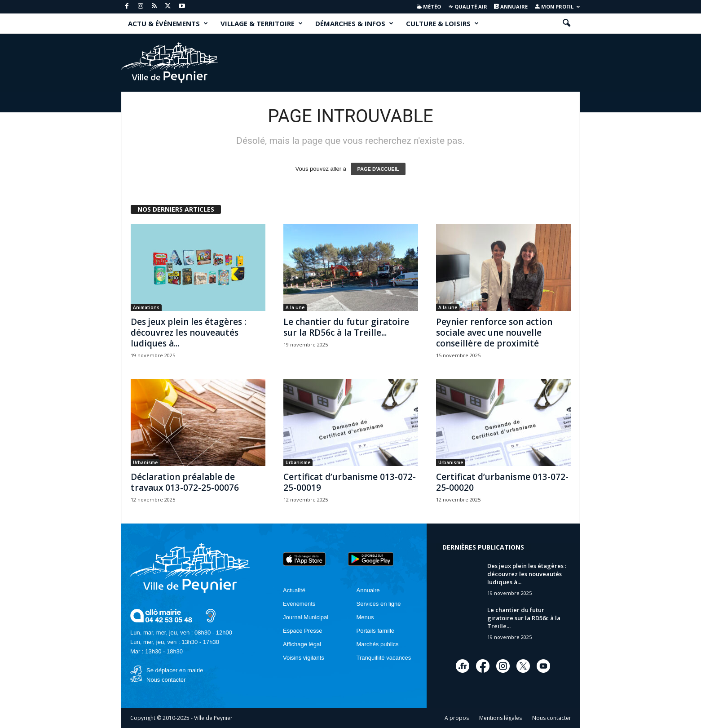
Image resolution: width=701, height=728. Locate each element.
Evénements (299, 604)
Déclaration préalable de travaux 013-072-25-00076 (185, 482)
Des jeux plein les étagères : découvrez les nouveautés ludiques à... (188, 333)
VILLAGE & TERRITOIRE (262, 23)
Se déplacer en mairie (175, 670)
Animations (146, 307)
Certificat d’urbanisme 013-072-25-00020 (502, 482)
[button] (566, 23)
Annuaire (511, 7)
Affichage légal (302, 644)
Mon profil (557, 7)
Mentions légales (500, 718)
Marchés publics (378, 644)
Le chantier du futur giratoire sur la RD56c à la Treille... (346, 327)
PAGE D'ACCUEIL (378, 169)
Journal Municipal (306, 617)
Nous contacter (166, 680)
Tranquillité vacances (384, 658)
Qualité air (468, 7)
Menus (365, 617)
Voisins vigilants (304, 658)
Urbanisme (145, 462)
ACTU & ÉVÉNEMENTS (168, 23)
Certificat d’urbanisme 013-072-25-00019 (350, 482)
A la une (295, 307)
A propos (457, 718)
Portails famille (376, 631)
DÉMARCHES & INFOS (354, 23)
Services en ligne (379, 604)
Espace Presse (302, 631)
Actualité (294, 590)
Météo (429, 7)
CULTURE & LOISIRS (442, 23)
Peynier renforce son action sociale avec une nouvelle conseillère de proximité (494, 333)
